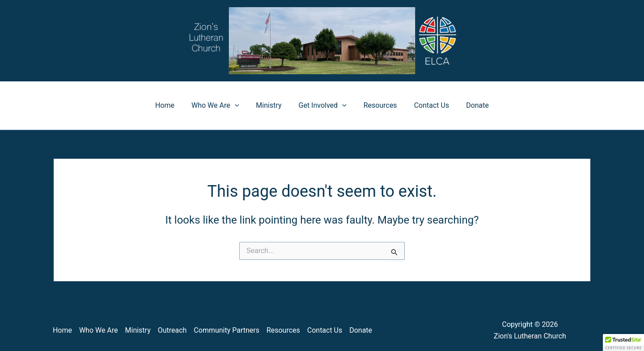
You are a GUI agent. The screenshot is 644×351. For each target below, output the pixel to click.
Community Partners (227, 330)
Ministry (271, 105)
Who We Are (99, 330)
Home (173, 105)
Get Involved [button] (323, 106)
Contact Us (426, 105)
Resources (378, 105)
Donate (469, 105)
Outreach (172, 330)
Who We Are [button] (220, 106)
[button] (240, 106)
